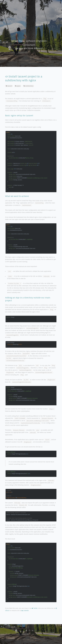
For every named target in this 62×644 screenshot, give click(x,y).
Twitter (35, 608)
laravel (9, 86)
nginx (18, 86)
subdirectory (28, 86)
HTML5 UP (38, 634)
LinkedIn (25, 611)
